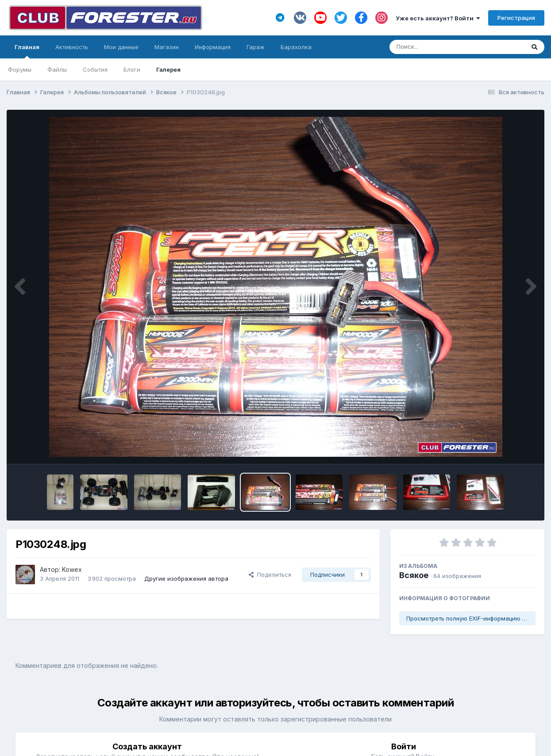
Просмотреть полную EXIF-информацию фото (471, 618)
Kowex (72, 569)
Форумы (20, 69)
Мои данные (121, 47)
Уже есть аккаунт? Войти (438, 18)
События (95, 69)
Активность (72, 47)
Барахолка (296, 47)
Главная (27, 51)
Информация (213, 47)
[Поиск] (440, 47)
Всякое (414, 575)
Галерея (168, 69)
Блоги (132, 69)
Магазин (167, 47)
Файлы (57, 69)
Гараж (256, 47)
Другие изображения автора (186, 579)
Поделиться (270, 575)
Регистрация (516, 18)
